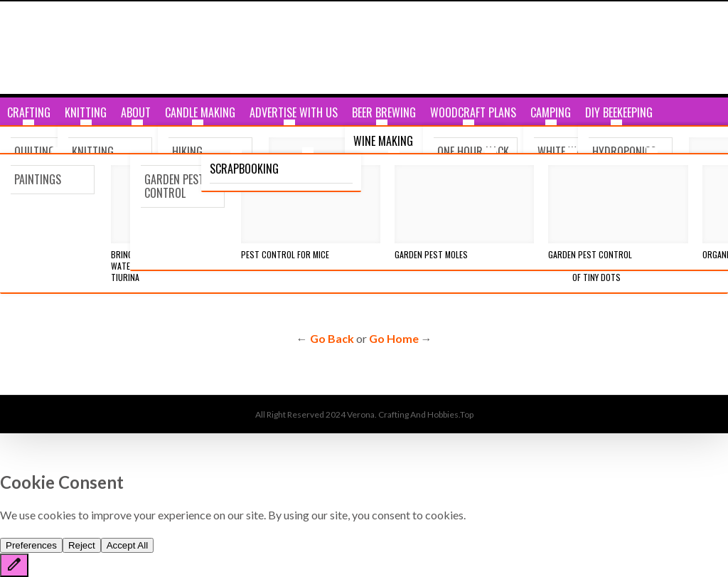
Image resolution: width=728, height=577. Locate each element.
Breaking (33, 169)
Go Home (394, 338)
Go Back (332, 338)
